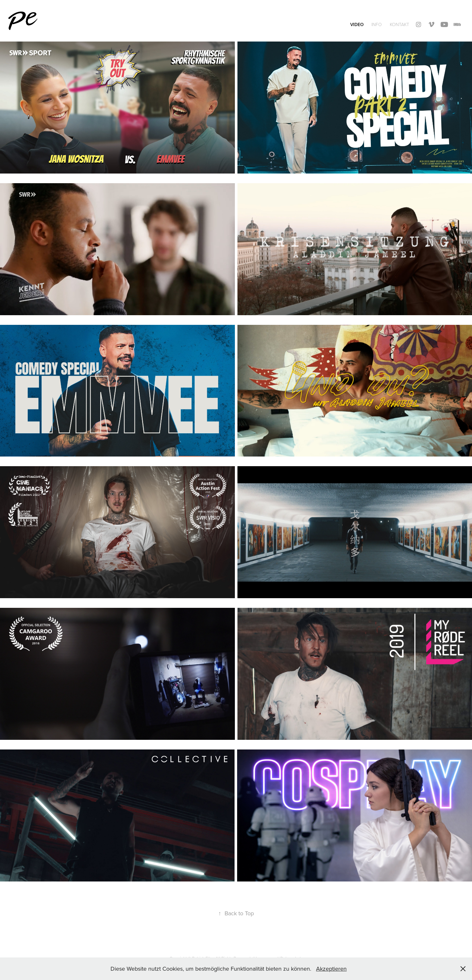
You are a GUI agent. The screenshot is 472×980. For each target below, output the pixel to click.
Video (357, 24)
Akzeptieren (331, 969)
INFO (377, 24)
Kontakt (400, 24)
